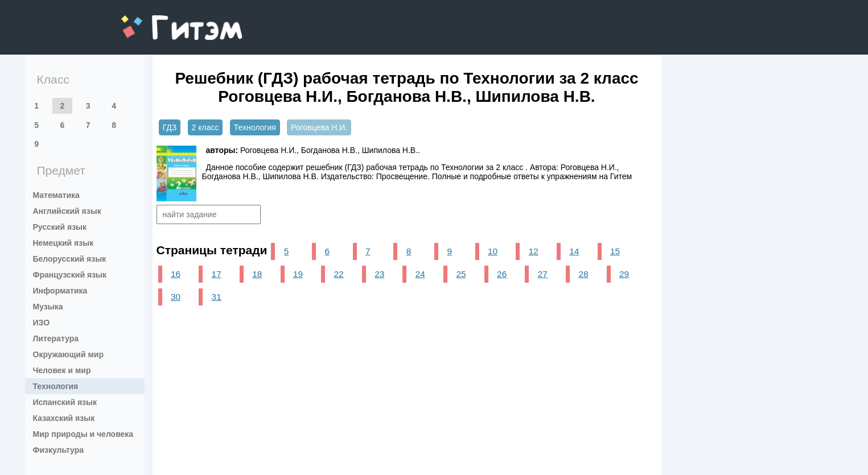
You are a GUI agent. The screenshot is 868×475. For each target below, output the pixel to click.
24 (420, 274)
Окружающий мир (69, 354)
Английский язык (67, 211)
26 (502, 274)
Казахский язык (64, 418)
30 (176, 297)
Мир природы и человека (83, 434)
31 (217, 297)
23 (379, 274)
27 (543, 274)
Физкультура (59, 450)
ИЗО (42, 323)
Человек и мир (62, 370)
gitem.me (151, 20)
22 (339, 274)
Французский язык (70, 275)
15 (615, 251)
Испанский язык (65, 402)
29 (624, 274)
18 (257, 274)
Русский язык (60, 227)
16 (176, 274)
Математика (56, 195)
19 (298, 274)
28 (583, 274)
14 (574, 251)
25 (461, 274)
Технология (56, 386)
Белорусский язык (70, 259)
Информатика (60, 291)
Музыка (48, 307)
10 (493, 251)
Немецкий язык (63, 243)
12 (534, 251)
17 (217, 274)
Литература (56, 338)
